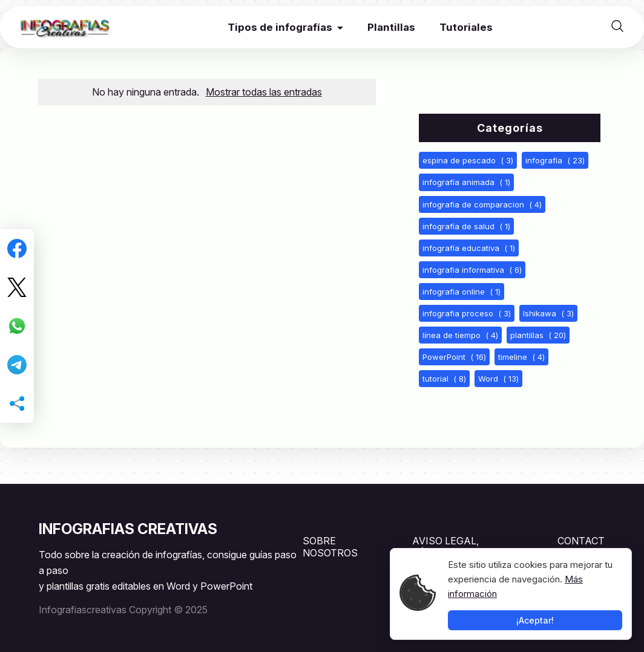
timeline (521, 357)
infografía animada (466, 182)
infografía (555, 160)
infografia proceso (467, 313)
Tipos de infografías (280, 27)
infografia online (462, 292)
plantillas (538, 335)
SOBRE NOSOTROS (330, 547)
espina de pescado (468, 160)
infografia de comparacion (482, 204)
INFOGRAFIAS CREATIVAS (128, 529)
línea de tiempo (460, 335)
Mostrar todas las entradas (264, 92)
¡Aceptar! (535, 620)
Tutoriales (466, 27)
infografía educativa (469, 248)
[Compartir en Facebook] (17, 249)
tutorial (444, 379)
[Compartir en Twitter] (17, 287)
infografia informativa (472, 270)
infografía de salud (466, 226)
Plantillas (391, 27)
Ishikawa (548, 313)
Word (498, 379)
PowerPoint (454, 357)
